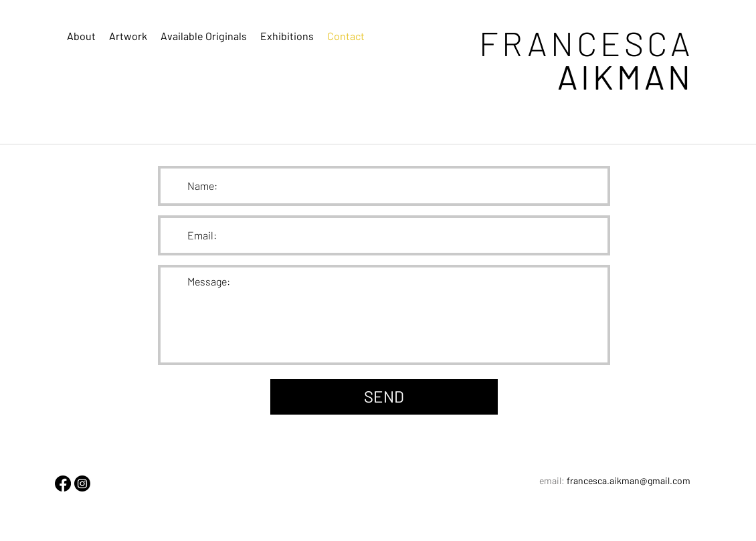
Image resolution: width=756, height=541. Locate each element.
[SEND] (384, 397)
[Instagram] (82, 483)
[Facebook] (63, 483)
